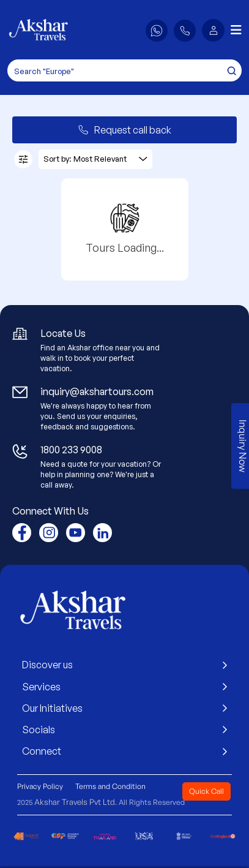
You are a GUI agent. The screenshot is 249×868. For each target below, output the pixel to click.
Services (124, 687)
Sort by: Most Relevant (95, 159)
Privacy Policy (40, 786)
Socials (124, 730)
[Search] (124, 70)
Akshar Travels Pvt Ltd (75, 802)
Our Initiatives (124, 708)
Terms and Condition (110, 786)
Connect (124, 751)
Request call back (125, 130)
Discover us (124, 665)
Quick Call (206, 791)
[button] (213, 30)
